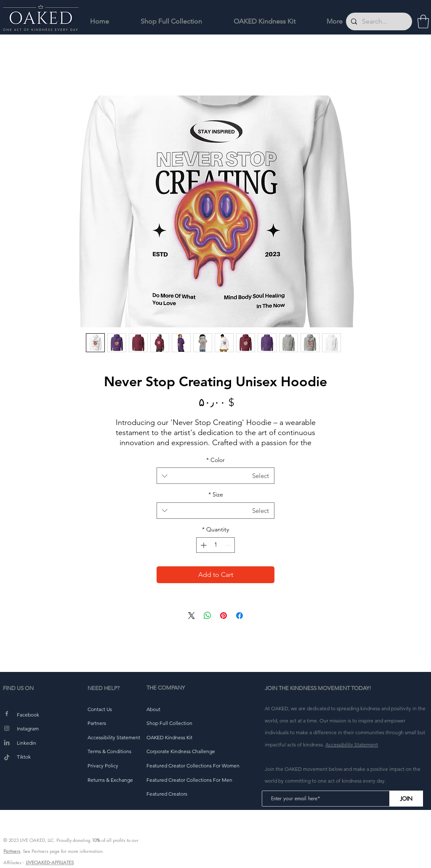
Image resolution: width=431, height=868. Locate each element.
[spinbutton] (215, 545)
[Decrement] (228, 545)
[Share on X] (192, 616)
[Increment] (203, 545)
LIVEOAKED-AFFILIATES (50, 863)
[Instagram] (7, 728)
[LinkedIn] (7, 743)
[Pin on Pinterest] (223, 616)
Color (215, 460)
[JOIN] (406, 799)
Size (216, 494)
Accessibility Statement (352, 745)
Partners (12, 851)
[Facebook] (7, 714)
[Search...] (378, 21)
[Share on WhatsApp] (208, 616)
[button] (423, 21)
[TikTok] (7, 758)
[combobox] (215, 476)
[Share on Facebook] (239, 616)
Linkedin (27, 743)
